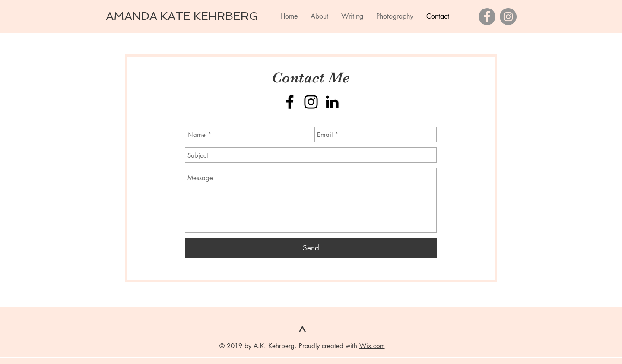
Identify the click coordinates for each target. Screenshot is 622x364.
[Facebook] (487, 17)
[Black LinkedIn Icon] (332, 102)
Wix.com (372, 346)
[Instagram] (508, 17)
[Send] (311, 248)
